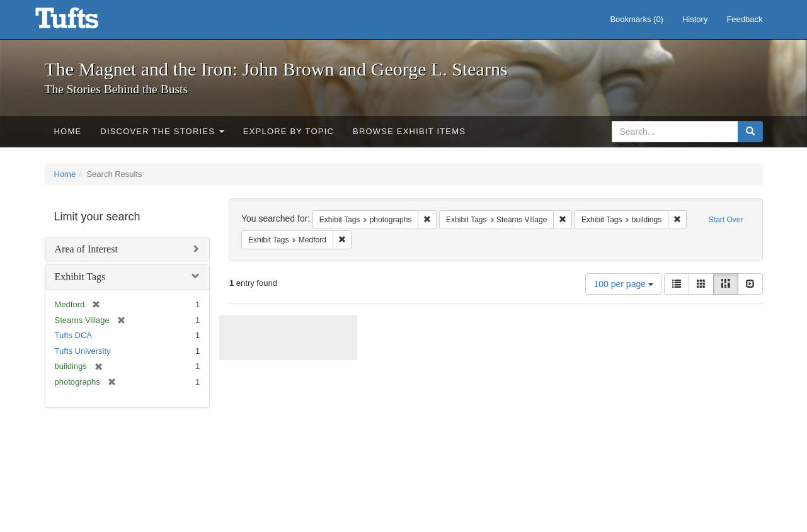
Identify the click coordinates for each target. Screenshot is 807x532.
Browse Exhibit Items (409, 131)
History (695, 19)
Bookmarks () (637, 19)
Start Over (726, 220)
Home (68, 131)
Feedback (744, 19)
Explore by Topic (289, 131)
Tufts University (83, 351)
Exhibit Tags (80, 277)
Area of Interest (86, 249)
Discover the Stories (162, 131)
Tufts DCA (73, 335)
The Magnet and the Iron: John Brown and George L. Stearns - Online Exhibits (83, 22)
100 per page (623, 284)
